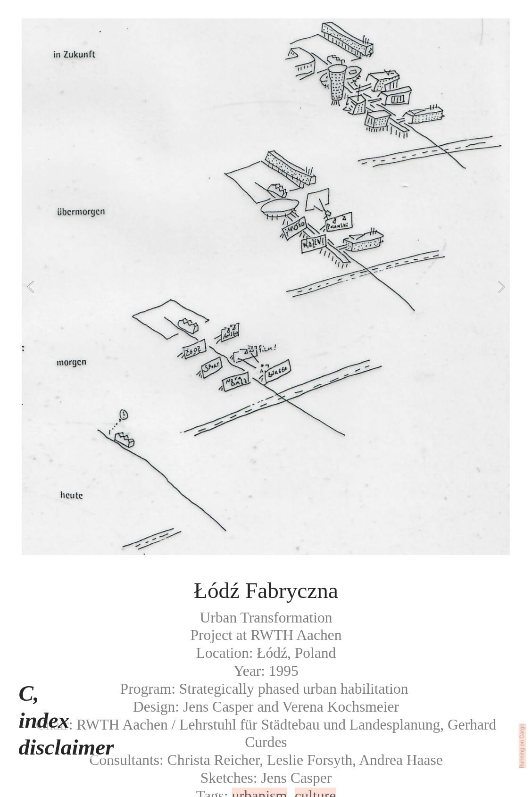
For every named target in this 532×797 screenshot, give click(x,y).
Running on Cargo (522, 746)
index (44, 720)
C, (29, 693)
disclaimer (66, 747)
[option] (266, 287)
